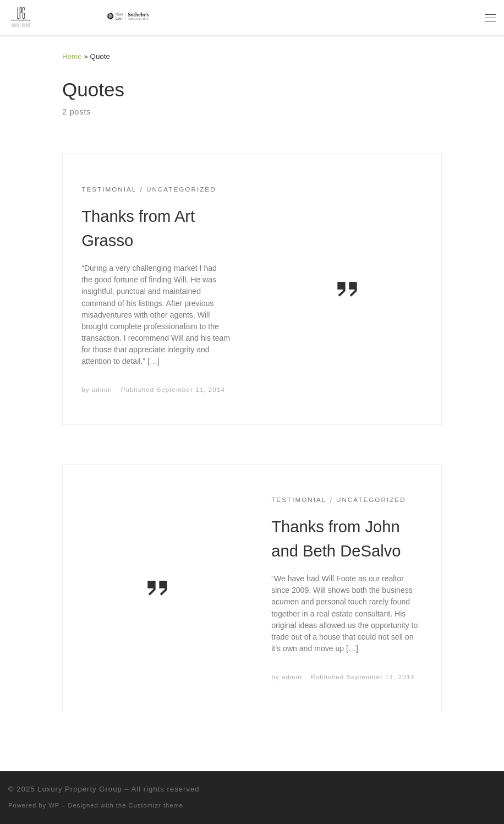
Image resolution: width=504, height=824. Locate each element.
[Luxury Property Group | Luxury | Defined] (81, 16)
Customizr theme (156, 805)
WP (54, 805)
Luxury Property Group (80, 789)
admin (102, 389)
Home (72, 56)
